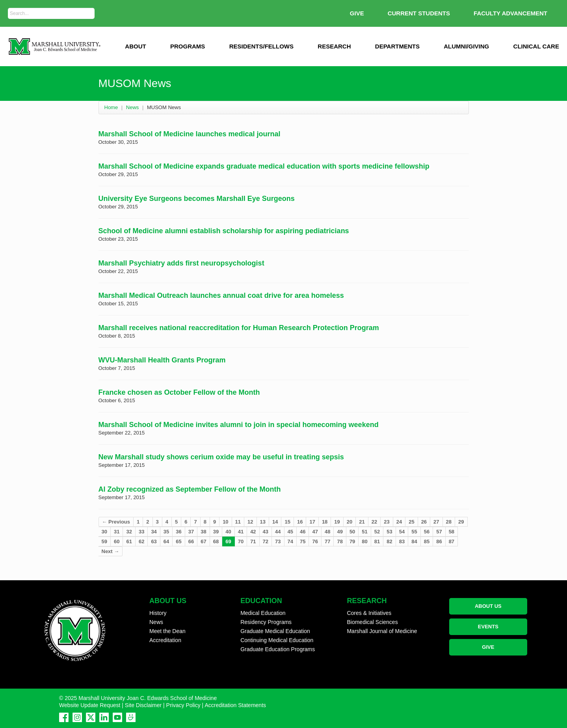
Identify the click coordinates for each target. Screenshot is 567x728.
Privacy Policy (183, 705)
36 (178, 532)
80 (364, 541)
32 (129, 532)
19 (337, 522)
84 (414, 541)
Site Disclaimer (143, 705)
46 (303, 532)
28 (449, 522)
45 (290, 532)
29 (461, 522)
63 (154, 541)
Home (111, 107)
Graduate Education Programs (278, 649)
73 (278, 541)
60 (117, 541)
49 (340, 532)
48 (327, 532)
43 (266, 532)
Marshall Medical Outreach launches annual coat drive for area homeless (221, 295)
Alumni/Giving (466, 46)
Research (334, 46)
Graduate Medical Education (275, 631)
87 (452, 541)
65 (178, 541)
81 (377, 541)
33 (141, 532)
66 (191, 541)
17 (312, 522)
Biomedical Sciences (372, 622)
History (158, 613)
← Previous (116, 522)
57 (439, 532)
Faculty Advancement (510, 13)
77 (327, 541)
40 (228, 532)
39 (216, 532)
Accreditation (165, 640)
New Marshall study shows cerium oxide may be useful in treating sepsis (221, 457)
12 (250, 522)
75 (303, 541)
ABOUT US (488, 606)
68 (216, 541)
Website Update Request (90, 705)
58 (452, 532)
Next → (111, 551)
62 (141, 541)
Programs (188, 46)
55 (414, 532)
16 (300, 522)
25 (411, 522)
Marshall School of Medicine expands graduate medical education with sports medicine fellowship (264, 166)
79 (352, 541)
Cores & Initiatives (369, 613)
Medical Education (263, 613)
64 (166, 541)
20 (349, 522)
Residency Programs (266, 622)
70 (241, 541)
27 (436, 522)
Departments (397, 46)
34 (154, 532)
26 (424, 522)
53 (389, 532)
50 (352, 532)
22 (374, 522)
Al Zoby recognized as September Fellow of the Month (190, 489)
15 (287, 522)
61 (129, 541)
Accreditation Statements (235, 705)
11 (238, 522)
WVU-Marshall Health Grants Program (162, 360)
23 (387, 522)
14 (275, 522)
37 (191, 532)
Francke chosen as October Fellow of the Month (179, 392)
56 (427, 532)
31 (117, 532)
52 (377, 532)
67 (203, 541)
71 (253, 541)
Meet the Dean (167, 631)
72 (266, 541)
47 (315, 532)
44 (278, 532)
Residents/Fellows (261, 46)
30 (104, 532)
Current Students (419, 13)
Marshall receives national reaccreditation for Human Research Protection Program (239, 328)
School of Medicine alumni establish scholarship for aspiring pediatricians (224, 231)
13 (263, 522)
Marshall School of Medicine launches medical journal (190, 134)
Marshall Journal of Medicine (382, 631)
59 (104, 541)
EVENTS (488, 627)
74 (290, 541)
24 (399, 522)
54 (402, 532)
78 (340, 541)
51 (364, 532)
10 (225, 522)
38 (203, 532)
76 (315, 541)
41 (241, 532)
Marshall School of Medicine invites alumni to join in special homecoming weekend (239, 425)
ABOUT (135, 46)
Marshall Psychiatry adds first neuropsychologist (181, 263)
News (133, 107)
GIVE (357, 13)
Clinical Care (536, 46)
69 (228, 541)
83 (402, 541)
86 (439, 541)
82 (389, 541)
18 (325, 522)
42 (253, 532)
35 (166, 532)
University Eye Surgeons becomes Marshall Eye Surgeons (197, 199)
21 (362, 522)
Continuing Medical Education (277, 640)
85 (427, 541)
